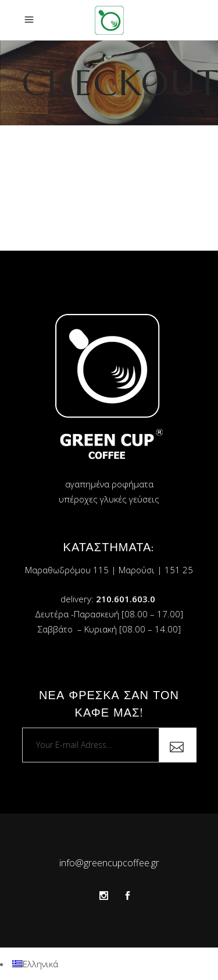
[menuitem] (35, 964)
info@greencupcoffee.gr (109, 863)
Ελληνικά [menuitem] (40, 964)
